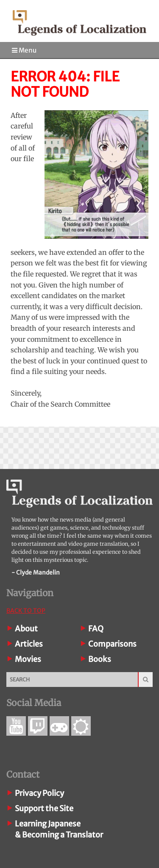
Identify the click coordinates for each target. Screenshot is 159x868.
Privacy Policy (39, 793)
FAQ (96, 629)
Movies (28, 659)
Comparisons (112, 644)
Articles (29, 644)
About (26, 629)
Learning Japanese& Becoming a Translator (59, 829)
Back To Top (26, 611)
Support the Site (44, 808)
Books (100, 659)
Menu (24, 50)
